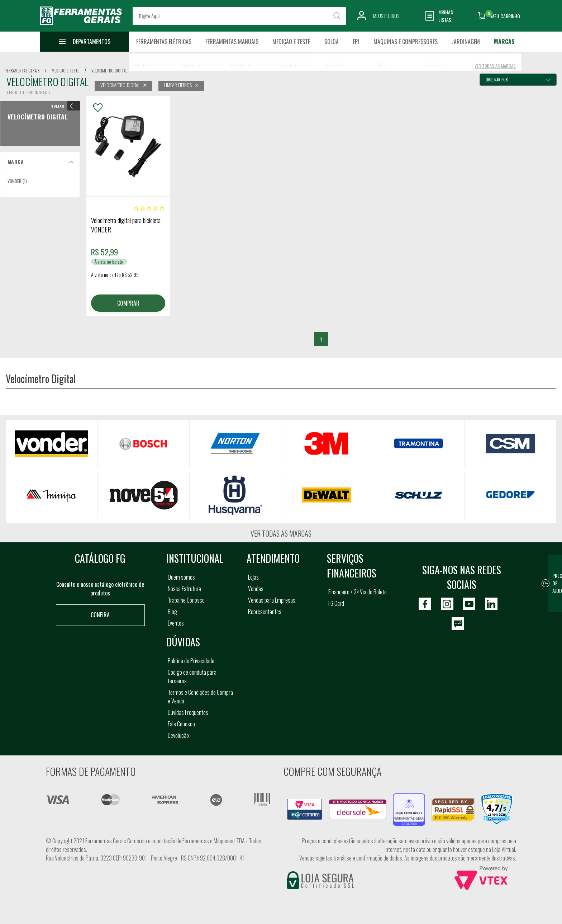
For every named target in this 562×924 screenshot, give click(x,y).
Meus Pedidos (386, 16)
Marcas (504, 42)
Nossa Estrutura (184, 589)
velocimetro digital (109, 71)
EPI (356, 42)
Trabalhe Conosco (186, 600)
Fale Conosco (181, 724)
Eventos (176, 623)
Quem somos (181, 577)
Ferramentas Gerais (22, 71)
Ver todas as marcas (281, 533)
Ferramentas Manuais (232, 42)
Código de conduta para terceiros (192, 676)
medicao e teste (65, 71)
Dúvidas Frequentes (188, 712)
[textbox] (239, 16)
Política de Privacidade (191, 661)
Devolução (178, 735)
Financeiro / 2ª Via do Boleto (358, 592)
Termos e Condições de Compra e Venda (200, 697)
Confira (100, 615)
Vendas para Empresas (272, 600)
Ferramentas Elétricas (164, 42)
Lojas (253, 577)
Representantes (265, 612)
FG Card (336, 603)
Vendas (256, 589)
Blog (172, 612)
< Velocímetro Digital (64, 106)
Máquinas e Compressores (406, 42)
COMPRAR (128, 303)
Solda (332, 42)
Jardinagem (466, 42)
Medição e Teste (291, 42)
